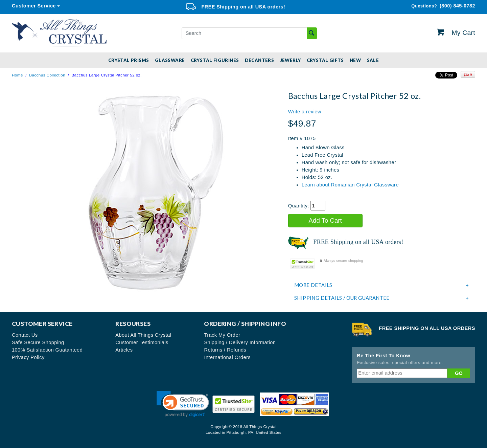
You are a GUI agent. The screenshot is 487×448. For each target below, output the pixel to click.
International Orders (227, 357)
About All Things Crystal (143, 335)
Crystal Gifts (325, 60)
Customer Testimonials (142, 342)
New (355, 60)
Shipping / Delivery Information (240, 342)
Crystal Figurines (215, 60)
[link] (183, 404)
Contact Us (25, 335)
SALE (373, 60)
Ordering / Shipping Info (245, 324)
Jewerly (291, 60)
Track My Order (222, 335)
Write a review (305, 112)
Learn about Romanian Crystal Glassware (350, 185)
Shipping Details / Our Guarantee (382, 298)
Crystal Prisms (129, 60)
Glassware (170, 60)
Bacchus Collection (47, 75)
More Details (382, 285)
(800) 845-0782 (443, 6)
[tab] (382, 285)
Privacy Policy (28, 357)
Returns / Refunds (225, 350)
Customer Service (34, 6)
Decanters (260, 60)
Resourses (133, 324)
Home (17, 75)
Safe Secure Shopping (38, 342)
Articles (124, 350)
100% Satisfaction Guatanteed (47, 350)
